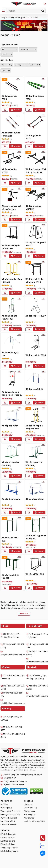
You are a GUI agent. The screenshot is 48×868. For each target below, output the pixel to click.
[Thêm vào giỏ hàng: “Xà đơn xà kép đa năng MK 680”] (29, 439)
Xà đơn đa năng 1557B (9, 171)
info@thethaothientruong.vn (14, 782)
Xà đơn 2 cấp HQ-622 (10, 539)
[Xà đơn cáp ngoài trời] (12, 342)
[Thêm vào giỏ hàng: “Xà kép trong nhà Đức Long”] (5, 476)
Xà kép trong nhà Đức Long (10, 464)
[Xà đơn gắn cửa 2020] (12, 86)
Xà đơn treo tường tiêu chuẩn (11, 134)
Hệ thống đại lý (6, 808)
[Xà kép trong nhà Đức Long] (12, 452)
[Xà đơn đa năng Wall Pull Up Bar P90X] (36, 159)
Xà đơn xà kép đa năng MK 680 (34, 427)
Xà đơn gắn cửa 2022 (33, 137)
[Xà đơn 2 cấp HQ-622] (12, 525)
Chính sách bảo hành (9, 818)
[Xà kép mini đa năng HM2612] (12, 269)
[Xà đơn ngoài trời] (36, 379)
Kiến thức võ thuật (8, 844)
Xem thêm (24, 613)
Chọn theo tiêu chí (9, 45)
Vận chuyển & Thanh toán (11, 811)
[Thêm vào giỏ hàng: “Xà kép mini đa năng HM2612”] (5, 293)
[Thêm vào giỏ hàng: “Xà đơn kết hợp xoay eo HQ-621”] (29, 551)
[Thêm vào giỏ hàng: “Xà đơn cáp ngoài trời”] (5, 366)
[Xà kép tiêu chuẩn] (12, 488)
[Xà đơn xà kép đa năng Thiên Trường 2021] (12, 379)
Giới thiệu (4, 804)
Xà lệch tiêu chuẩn (35, 499)
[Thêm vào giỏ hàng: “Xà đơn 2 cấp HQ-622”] (5, 551)
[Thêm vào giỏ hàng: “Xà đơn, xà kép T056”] (29, 366)
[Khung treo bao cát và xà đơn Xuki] (12, 196)
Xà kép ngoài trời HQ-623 (10, 577)
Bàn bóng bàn (30, 815)
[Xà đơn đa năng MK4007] (36, 196)
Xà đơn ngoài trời (34, 389)
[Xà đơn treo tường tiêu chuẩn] (12, 122)
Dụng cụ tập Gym (17, 18)
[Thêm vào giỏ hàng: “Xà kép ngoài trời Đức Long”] (29, 476)
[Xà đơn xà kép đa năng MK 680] (36, 415)
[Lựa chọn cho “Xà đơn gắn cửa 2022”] (29, 146)
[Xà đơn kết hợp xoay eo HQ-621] (36, 525)
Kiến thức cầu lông (8, 841)
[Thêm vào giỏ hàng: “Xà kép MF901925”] (29, 588)
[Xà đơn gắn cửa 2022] (36, 122)
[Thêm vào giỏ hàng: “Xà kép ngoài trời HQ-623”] (5, 588)
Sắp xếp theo (7, 60)
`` (7, 54)
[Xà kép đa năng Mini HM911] (36, 232)
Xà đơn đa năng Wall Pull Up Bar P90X (36, 171)
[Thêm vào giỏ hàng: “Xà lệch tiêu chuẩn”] (29, 512)
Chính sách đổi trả (8, 821)
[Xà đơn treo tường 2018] (36, 86)
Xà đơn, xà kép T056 (36, 355)
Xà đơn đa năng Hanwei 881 (9, 317)
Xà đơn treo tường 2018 (35, 98)
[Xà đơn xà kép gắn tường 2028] (12, 232)
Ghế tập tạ (28, 804)
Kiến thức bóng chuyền (10, 851)
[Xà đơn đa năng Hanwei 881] (12, 305)
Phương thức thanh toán (10, 815)
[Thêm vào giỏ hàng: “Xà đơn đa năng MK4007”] (29, 219)
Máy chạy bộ (29, 818)
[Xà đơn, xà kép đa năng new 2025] (36, 269)
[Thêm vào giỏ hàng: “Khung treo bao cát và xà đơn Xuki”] (5, 219)
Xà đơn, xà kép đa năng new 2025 (34, 281)
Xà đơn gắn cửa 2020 (9, 98)
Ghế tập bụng (29, 811)
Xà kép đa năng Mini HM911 (36, 244)
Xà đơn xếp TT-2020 (36, 316)
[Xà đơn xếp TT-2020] (36, 305)
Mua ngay (17, 110)
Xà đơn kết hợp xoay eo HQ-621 (36, 537)
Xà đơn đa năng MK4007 (33, 207)
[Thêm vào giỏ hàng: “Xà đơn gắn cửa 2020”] (5, 110)
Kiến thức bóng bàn (8, 834)
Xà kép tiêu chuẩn (11, 499)
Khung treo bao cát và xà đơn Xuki (11, 207)
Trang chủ (5, 18)
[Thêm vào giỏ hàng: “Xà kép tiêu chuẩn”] (5, 512)
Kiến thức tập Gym (8, 837)
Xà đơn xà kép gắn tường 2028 (11, 247)
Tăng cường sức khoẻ (9, 848)
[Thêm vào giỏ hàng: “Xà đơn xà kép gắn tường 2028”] (5, 256)
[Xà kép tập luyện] (12, 415)
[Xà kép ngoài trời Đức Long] (36, 452)
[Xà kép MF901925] (36, 564)
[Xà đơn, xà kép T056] (36, 342)
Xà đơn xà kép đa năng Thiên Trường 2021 (11, 394)
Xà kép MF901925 (35, 574)
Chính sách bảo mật (9, 825)
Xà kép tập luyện (10, 426)
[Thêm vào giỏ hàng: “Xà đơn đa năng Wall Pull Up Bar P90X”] (29, 183)
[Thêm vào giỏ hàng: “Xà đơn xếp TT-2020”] (29, 329)
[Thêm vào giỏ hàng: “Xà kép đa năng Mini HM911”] (29, 256)
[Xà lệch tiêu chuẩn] (36, 488)
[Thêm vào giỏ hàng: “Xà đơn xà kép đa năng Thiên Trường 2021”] (5, 403)
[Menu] (3, 11)
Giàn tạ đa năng (30, 808)
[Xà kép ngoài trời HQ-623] (12, 564)
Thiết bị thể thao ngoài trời (34, 821)
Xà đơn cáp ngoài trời (10, 354)
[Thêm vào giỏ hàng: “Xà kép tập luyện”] (5, 439)
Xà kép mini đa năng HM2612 (12, 281)
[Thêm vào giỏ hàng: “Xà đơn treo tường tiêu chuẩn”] (5, 146)
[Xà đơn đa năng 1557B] (12, 159)
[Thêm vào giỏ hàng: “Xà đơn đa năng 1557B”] (5, 183)
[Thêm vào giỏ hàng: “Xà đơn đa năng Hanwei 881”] (5, 329)
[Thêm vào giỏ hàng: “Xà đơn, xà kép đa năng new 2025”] (29, 293)
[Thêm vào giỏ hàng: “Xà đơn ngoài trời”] (29, 403)
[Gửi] (43, 11)
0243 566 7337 (8, 778)
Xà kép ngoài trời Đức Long (34, 464)
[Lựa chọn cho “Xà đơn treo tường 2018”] (29, 110)
